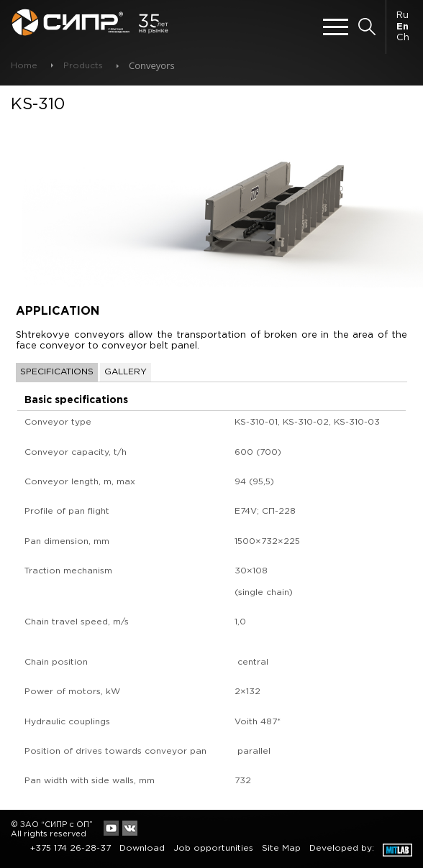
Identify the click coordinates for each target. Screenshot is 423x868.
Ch (403, 38)
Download (142, 848)
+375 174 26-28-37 (70, 848)
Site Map (281, 848)
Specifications (57, 372)
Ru (402, 15)
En (402, 27)
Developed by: (342, 848)
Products (83, 66)
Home (24, 66)
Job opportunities (213, 848)
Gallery (126, 372)
